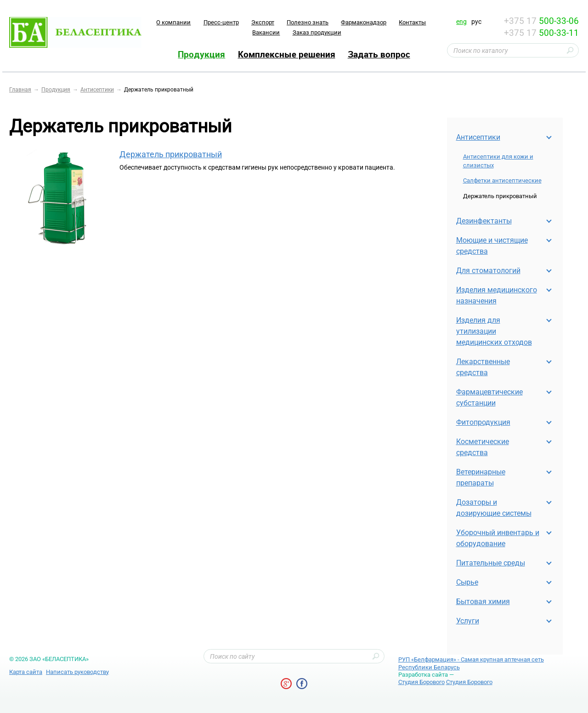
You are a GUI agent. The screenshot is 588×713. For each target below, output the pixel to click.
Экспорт (263, 22)
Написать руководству (77, 672)
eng (461, 22)
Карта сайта (26, 672)
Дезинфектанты (484, 221)
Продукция (201, 54)
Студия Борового (421, 682)
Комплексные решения (287, 54)
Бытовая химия (483, 602)
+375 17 (541, 21)
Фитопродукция (483, 422)
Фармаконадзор (364, 22)
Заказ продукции (317, 32)
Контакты (412, 22)
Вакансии (266, 32)
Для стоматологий (488, 271)
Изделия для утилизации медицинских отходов (494, 331)
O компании (173, 22)
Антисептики (478, 137)
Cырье (467, 582)
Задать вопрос (379, 54)
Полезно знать (308, 22)
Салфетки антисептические (502, 180)
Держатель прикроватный (171, 154)
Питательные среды (491, 563)
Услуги (468, 621)
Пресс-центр (221, 22)
